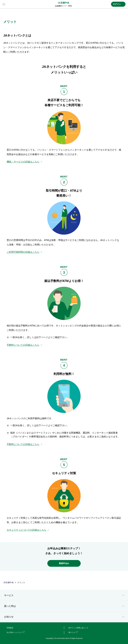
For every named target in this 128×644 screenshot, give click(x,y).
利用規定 (10, 628)
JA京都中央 (63, 3)
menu (4, 4)
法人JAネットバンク (14, 632)
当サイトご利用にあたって (78, 628)
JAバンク (72, 632)
